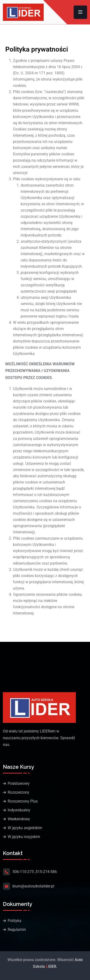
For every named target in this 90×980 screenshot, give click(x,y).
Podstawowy (19, 783)
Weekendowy (19, 819)
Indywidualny (19, 810)
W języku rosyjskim (24, 837)
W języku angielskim (25, 828)
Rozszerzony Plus (23, 801)
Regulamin (17, 930)
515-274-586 (46, 872)
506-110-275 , (24, 872)
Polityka (15, 921)
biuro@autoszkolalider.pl (33, 886)
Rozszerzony (18, 792)
